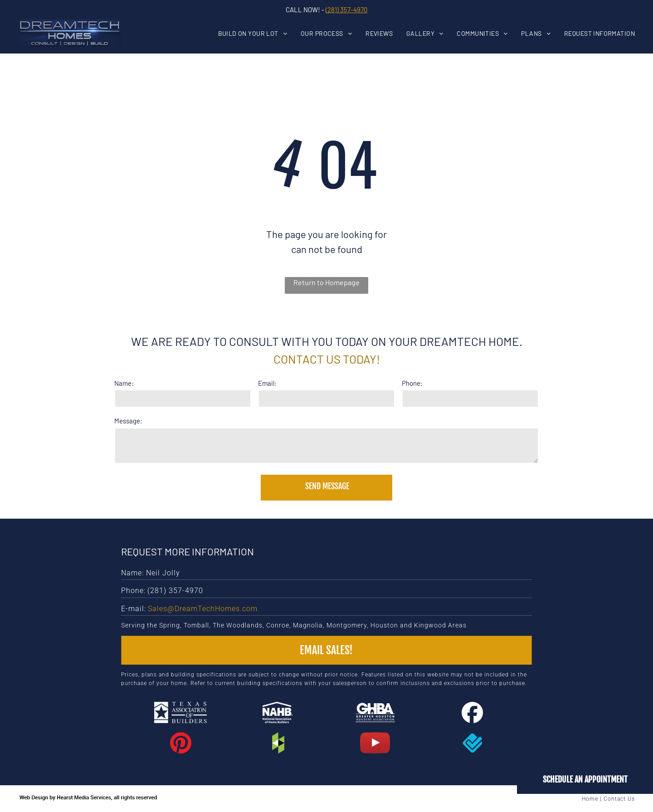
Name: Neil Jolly (151, 573)
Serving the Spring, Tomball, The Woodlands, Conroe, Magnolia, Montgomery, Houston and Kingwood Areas (294, 625)
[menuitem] (260, 33)
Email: (267, 383)
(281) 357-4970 (346, 10)
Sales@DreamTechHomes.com (203, 609)
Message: (128, 421)
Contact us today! (327, 359)
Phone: (412, 383)
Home (590, 799)
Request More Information (188, 551)
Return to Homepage (326, 282)
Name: (124, 383)
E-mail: (134, 609)
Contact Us (619, 799)
